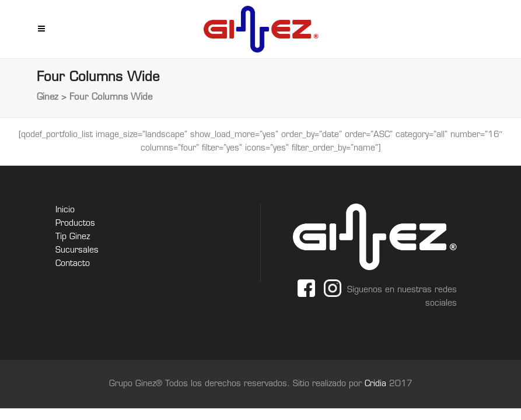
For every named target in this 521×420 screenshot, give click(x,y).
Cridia (377, 384)
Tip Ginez (73, 237)
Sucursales (77, 251)
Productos (75, 224)
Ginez (48, 98)
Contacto (73, 264)
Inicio (65, 210)
